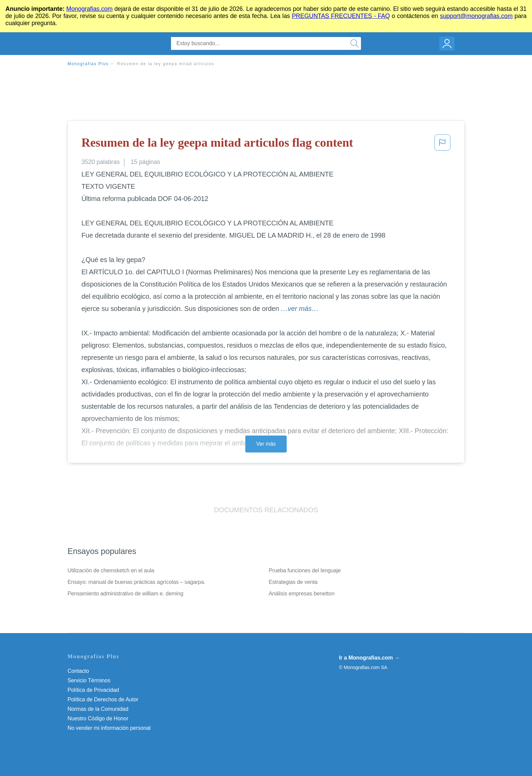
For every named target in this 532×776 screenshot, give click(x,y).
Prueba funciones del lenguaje (305, 570)
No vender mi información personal (109, 728)
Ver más (266, 444)
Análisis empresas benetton (302, 594)
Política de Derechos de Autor (103, 699)
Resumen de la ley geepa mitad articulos (166, 64)
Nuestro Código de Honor (98, 718)
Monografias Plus (88, 64)
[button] (442, 145)
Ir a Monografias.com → (369, 658)
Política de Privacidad (93, 690)
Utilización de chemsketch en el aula (111, 570)
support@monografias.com (476, 16)
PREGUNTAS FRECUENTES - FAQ (341, 16)
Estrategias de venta (293, 582)
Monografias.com (89, 9)
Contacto (78, 671)
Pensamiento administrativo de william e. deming (125, 594)
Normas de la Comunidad (98, 709)
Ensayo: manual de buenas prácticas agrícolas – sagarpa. (136, 582)
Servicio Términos (89, 680)
